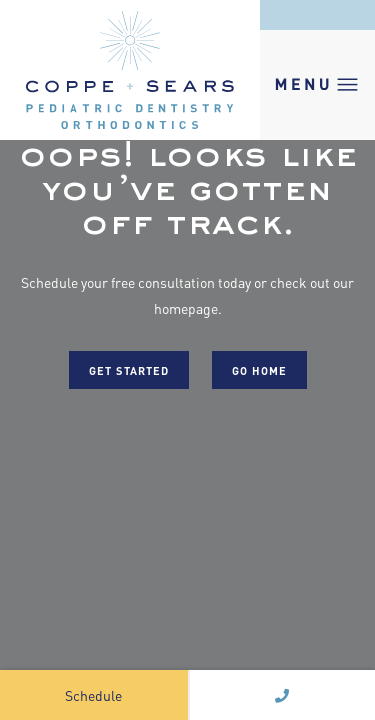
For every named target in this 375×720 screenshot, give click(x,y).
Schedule (93, 694)
